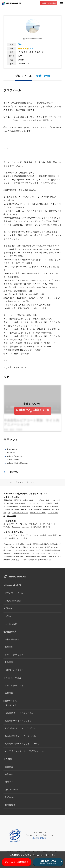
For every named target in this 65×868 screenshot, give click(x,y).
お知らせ (9, 774)
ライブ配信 (12, 516)
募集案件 (9, 647)
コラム (8, 616)
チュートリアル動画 (38, 513)
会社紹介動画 (20, 503)
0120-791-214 (48, 862)
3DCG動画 (53, 535)
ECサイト (47, 527)
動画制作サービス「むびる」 (18, 721)
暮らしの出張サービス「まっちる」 (21, 736)
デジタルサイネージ (37, 524)
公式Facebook (12, 790)
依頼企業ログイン (13, 640)
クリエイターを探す (14, 655)
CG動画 (43, 535)
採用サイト (10, 782)
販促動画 (56, 510)
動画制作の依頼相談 (49, 3)
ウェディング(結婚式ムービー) (15, 510)
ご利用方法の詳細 (13, 601)
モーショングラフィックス (14, 535)
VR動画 (12, 538)
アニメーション (32, 535)
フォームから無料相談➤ (17, 862)
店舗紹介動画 (12, 506)
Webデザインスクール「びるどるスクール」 (26, 751)
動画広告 (47, 510)
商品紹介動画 (28, 500)
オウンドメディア (10, 524)
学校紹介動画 (37, 506)
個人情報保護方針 (39, 838)
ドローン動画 (22, 538)
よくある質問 (11, 624)
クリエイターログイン (15, 686)
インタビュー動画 (52, 506)
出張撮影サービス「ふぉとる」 (19, 713)
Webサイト (51, 524)
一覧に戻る (13, 472)
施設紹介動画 (25, 506)
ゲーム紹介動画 (35, 510)
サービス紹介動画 (43, 500)
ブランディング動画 (20, 513)
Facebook (16, 527)
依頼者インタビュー (14, 670)
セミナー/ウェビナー (36, 503)
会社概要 (9, 767)
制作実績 (9, 662)
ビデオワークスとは (14, 593)
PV (5, 513)
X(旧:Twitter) (36, 527)
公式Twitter (10, 797)
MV (9, 513)
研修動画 (49, 503)
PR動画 (10, 503)
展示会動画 (8, 500)
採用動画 (18, 500)
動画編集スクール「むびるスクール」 (23, 744)
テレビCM (23, 524)
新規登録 (9, 693)
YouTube (7, 527)
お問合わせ (10, 805)
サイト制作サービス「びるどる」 (20, 728)
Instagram (26, 527)
